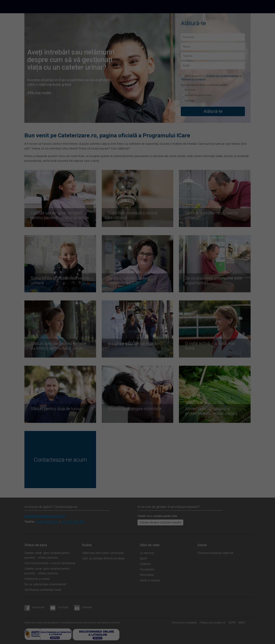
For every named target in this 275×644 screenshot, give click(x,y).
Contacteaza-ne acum (60, 460)
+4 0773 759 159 (73, 522)
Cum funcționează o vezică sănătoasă (50, 563)
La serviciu (147, 553)
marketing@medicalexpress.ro (45, 516)
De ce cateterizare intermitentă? (46, 584)
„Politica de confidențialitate (222, 76)
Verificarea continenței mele (43, 590)
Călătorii (145, 564)
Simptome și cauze (37, 579)
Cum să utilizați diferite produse (103, 558)
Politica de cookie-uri (213, 623)
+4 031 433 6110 (47, 522)
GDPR (232, 623)
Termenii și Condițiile (193, 79)
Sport (143, 558)
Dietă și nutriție (150, 580)
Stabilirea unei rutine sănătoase (103, 553)
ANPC (242, 623)
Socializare (147, 569)
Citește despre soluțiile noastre (160, 522)
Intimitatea (147, 575)
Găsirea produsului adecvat (215, 553)
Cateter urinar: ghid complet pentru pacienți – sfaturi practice (47, 555)
